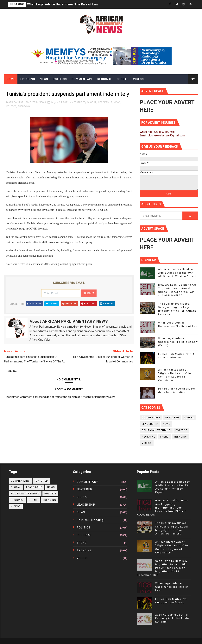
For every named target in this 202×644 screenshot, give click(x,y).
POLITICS (11, 106)
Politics (60, 79)
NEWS (117, 102)
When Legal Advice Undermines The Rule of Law (63, 4)
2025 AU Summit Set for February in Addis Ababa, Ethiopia (173, 618)
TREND (164, 437)
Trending (27, 79)
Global (123, 79)
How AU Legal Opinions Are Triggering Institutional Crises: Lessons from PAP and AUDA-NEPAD (163, 508)
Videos (138, 79)
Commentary (82, 79)
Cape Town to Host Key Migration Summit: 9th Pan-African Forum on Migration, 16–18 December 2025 (162, 568)
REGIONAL (148, 437)
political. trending (156, 430)
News (44, 79)
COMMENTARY (151, 418)
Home (11, 79)
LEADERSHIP (105, 102)
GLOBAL (92, 102)
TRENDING (24, 106)
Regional (105, 79)
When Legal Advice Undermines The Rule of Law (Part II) (178, 342)
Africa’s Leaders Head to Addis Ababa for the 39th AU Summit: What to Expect (177, 273)
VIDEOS (147, 443)
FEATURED (80, 102)
